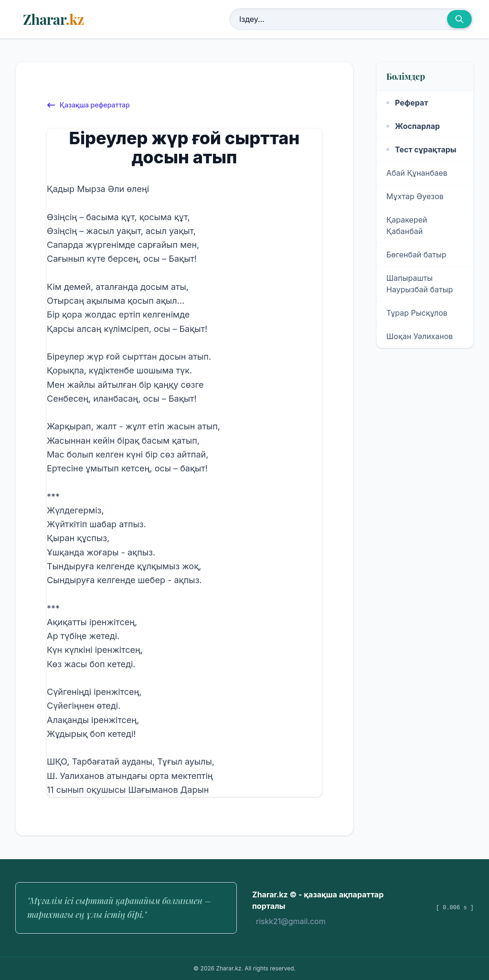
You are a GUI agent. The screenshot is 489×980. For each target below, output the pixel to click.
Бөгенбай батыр (416, 255)
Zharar (53, 19)
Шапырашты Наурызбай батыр (420, 284)
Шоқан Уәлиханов (420, 336)
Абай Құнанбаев (417, 173)
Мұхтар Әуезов (415, 196)
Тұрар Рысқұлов (417, 313)
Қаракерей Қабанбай (407, 225)
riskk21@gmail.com (291, 921)
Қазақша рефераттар (88, 105)
